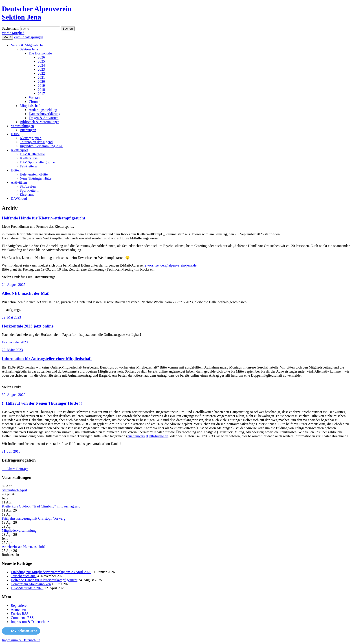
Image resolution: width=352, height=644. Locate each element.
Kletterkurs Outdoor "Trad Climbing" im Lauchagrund (41, 506)
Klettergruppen (31, 138)
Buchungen (28, 130)
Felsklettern (28, 166)
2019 (41, 86)
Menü (7, 37)
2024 (41, 65)
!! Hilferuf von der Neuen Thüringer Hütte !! (42, 403)
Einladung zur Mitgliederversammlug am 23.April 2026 (51, 572)
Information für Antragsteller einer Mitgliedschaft (47, 359)
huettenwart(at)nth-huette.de (148, 436)
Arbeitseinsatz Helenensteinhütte (25, 547)
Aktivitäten (19, 182)
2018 (41, 90)
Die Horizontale (40, 53)
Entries (20, 614)
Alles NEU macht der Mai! (26, 293)
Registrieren (20, 606)
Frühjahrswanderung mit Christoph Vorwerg (34, 518)
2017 (41, 94)
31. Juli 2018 (11, 451)
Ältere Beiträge (15, 469)
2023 (41, 69)
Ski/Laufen (28, 186)
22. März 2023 (12, 350)
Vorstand (35, 98)
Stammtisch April (14, 490)
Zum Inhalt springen (28, 37)
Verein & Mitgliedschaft (28, 45)
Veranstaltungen (22, 126)
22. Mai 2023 (11, 317)
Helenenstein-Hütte (34, 174)
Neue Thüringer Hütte (36, 178)
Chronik (35, 102)
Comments (22, 618)
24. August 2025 (14, 285)
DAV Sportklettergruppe (37, 162)
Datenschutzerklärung (44, 114)
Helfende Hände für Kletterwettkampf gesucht (44, 218)
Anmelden (18, 610)
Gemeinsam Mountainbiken (31, 584)
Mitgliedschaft (30, 106)
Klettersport (19, 150)
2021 (41, 77)
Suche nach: (11, 28)
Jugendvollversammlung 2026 (41, 146)
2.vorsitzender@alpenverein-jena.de (171, 265)
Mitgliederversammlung (19, 530)
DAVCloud (19, 198)
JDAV (15, 134)
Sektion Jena (29, 49)
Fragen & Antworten (44, 118)
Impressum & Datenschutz (30, 622)
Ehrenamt (27, 194)
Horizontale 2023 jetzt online (28, 326)
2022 (41, 73)
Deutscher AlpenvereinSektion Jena (37, 13)
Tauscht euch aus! (24, 576)
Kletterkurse (29, 158)
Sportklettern (29, 190)
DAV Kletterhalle (32, 154)
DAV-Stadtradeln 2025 (27, 588)
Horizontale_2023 (15, 342)
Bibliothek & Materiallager (39, 122)
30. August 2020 (14, 395)
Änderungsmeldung (43, 110)
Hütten (16, 170)
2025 (41, 61)
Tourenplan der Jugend (36, 142)
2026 (41, 57)
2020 (41, 81)
